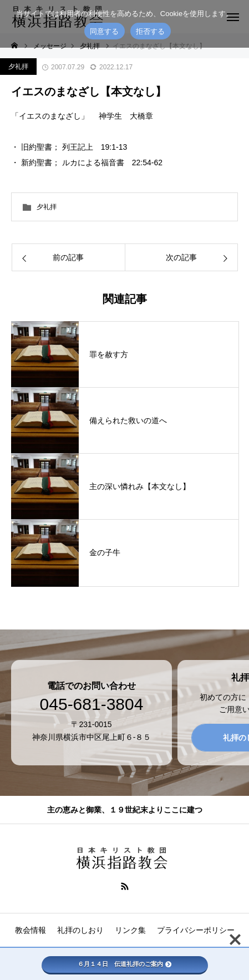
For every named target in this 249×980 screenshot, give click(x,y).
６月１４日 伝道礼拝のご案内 (124, 964)
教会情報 (31, 930)
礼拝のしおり (80, 930)
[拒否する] (235, 24)
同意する (105, 31)
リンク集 (130, 930)
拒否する (151, 31)
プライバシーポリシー (196, 930)
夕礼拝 (18, 67)
